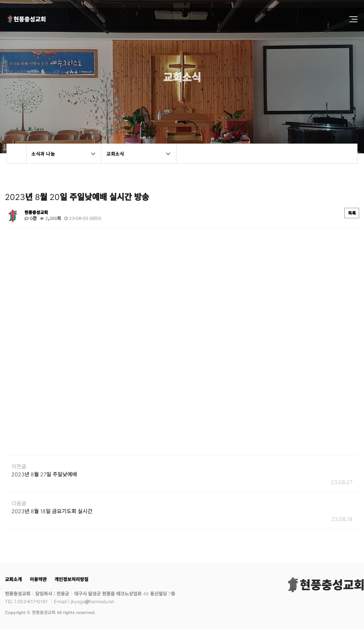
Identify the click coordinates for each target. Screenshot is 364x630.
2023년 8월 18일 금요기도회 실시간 (52, 511)
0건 (30, 218)
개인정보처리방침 (71, 579)
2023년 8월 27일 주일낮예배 (44, 474)
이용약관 (38, 579)
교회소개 (13, 579)
